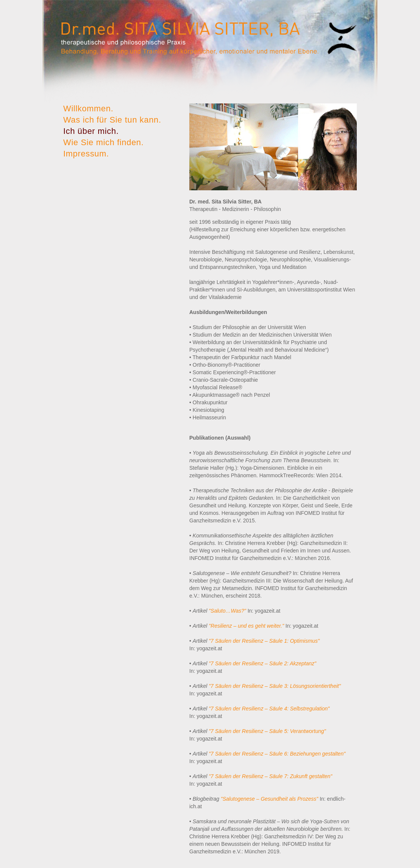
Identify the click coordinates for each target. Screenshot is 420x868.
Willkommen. (88, 108)
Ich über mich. (91, 131)
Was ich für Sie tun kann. (112, 120)
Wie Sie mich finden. (103, 142)
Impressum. (86, 154)
